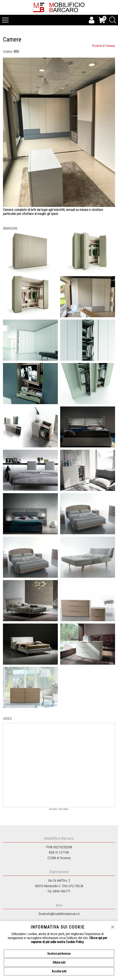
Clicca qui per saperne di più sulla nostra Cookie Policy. (69, 940)
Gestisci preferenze (59, 954)
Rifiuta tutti (59, 962)
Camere (110, 46)
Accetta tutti (59, 971)
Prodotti (97, 46)
